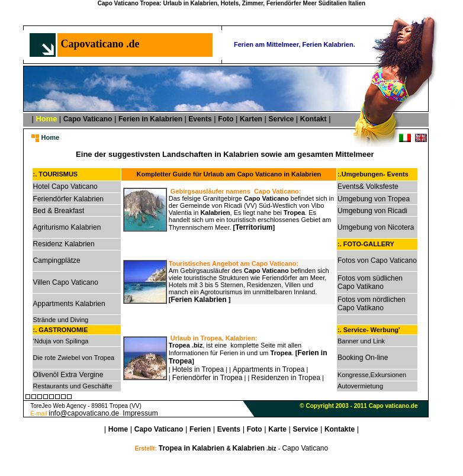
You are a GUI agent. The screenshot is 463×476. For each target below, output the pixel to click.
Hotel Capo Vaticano (65, 186)
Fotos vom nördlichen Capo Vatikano (372, 304)
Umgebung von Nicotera (376, 227)
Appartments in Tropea (269, 369)
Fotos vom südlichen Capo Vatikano (370, 282)
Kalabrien (248, 448)
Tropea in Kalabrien (193, 448)
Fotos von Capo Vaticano (377, 260)
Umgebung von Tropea (374, 199)
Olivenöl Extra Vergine (68, 375)
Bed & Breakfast (59, 211)
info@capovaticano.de (84, 413)
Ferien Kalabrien (199, 300)
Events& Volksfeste (368, 186)
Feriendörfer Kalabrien (68, 199)
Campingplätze (57, 260)
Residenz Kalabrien (64, 244)
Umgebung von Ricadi (372, 211)
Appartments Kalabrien (69, 304)
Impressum (140, 413)
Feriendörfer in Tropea (208, 378)
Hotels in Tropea (198, 369)
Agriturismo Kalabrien (67, 227)
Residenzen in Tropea (286, 378)
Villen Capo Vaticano (66, 282)
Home (118, 429)
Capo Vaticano (88, 119)
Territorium (254, 227)
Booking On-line (363, 358)
